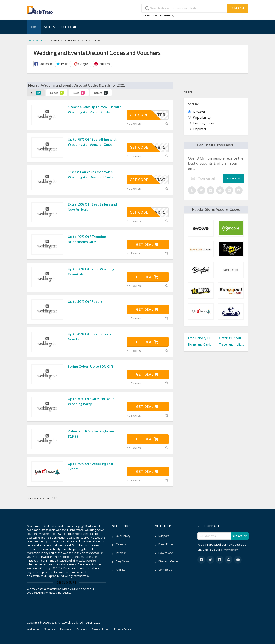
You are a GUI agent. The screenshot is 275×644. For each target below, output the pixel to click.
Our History (123, 536)
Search (238, 8)
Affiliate (121, 570)
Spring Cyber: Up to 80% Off (90, 366)
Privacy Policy (122, 629)
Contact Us (165, 570)
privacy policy (229, 550)
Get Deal (147, 244)
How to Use (166, 553)
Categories (70, 27)
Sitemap (50, 629)
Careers (121, 544)
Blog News (122, 561)
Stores (50, 27)
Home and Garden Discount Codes (200, 344)
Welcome (33, 629)
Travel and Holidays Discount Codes (231, 344)
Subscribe (234, 178)
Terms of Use (100, 629)
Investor (121, 553)
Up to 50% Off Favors (85, 301)
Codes (57, 93)
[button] (43, 64)
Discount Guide (168, 561)
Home (34, 27)
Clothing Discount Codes (231, 338)
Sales (79, 93)
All (36, 93)
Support (164, 536)
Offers (101, 93)
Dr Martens (167, 15)
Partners (66, 629)
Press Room (166, 544)
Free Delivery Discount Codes (200, 338)
